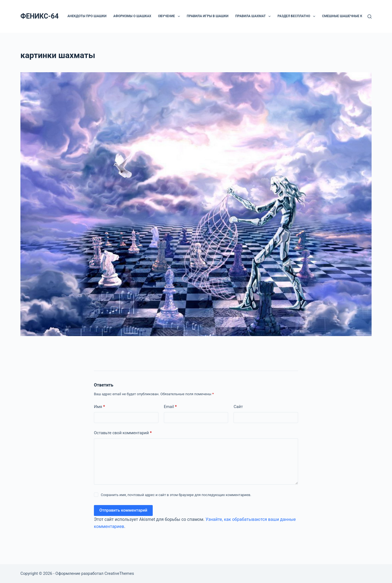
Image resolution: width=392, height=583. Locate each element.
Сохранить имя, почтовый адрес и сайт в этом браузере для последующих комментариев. (176, 495)
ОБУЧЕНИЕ (170, 16)
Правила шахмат (254, 16)
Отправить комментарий (123, 510)
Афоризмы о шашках (132, 16)
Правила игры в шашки (208, 16)
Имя (99, 407)
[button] (179, 16)
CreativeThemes (119, 573)
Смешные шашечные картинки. (350, 16)
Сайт (238, 407)
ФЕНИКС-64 (39, 16)
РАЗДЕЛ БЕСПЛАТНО (297, 16)
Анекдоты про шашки (87, 16)
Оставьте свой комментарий (123, 433)
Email (170, 407)
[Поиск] (370, 16)
